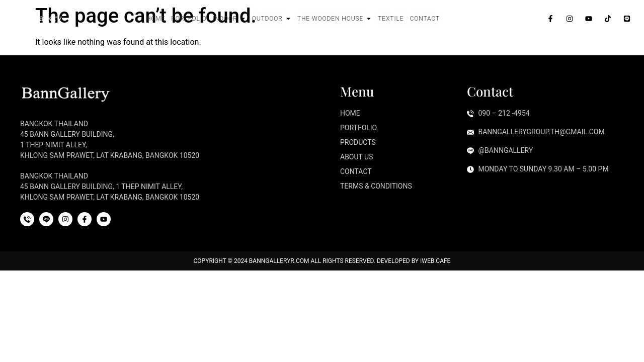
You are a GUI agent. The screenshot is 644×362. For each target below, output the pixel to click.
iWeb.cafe (435, 261)
